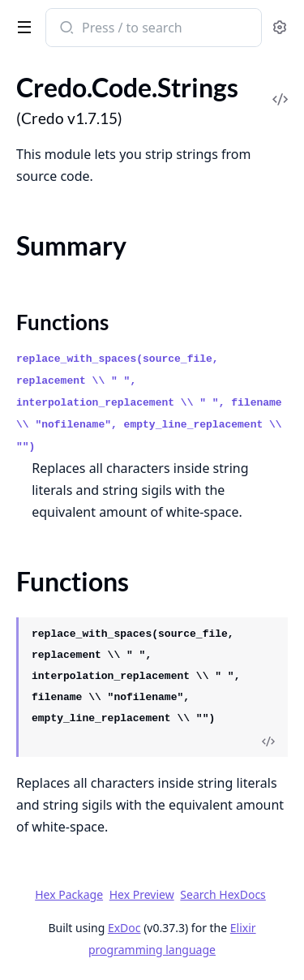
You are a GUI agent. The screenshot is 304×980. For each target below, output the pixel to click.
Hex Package (69, 894)
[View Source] (268, 742)
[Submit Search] (65, 29)
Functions (62, 322)
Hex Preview (142, 894)
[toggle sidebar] (21, 26)
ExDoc (124, 928)
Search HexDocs (223, 895)
